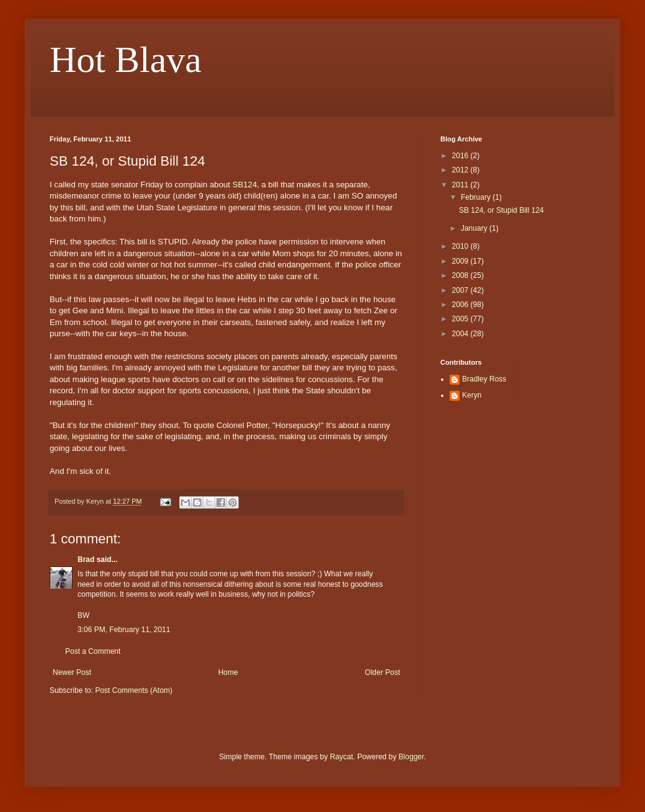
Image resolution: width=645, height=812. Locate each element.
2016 (461, 156)
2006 (461, 305)
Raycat (341, 757)
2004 (461, 334)
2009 (461, 261)
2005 (461, 319)
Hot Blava (126, 60)
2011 (461, 185)
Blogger (411, 757)
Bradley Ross (484, 379)
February (477, 197)
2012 (461, 170)
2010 (461, 246)
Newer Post (72, 672)
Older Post (382, 672)
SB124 (245, 185)
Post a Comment (93, 651)
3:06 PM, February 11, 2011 (124, 630)
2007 (461, 290)
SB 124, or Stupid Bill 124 (501, 210)
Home (228, 672)
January (475, 228)
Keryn (472, 395)
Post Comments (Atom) (134, 690)
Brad (86, 560)
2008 (461, 275)
